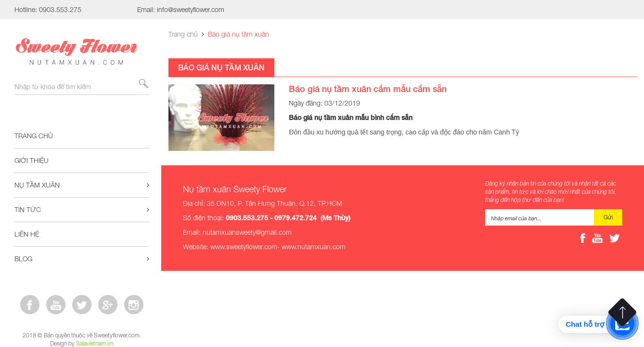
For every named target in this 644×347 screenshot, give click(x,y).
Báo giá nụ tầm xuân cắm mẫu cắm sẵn (368, 89)
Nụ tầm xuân (82, 185)
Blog (82, 259)
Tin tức (82, 210)
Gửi (608, 217)
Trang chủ (34, 136)
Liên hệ (27, 234)
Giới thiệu (32, 160)
